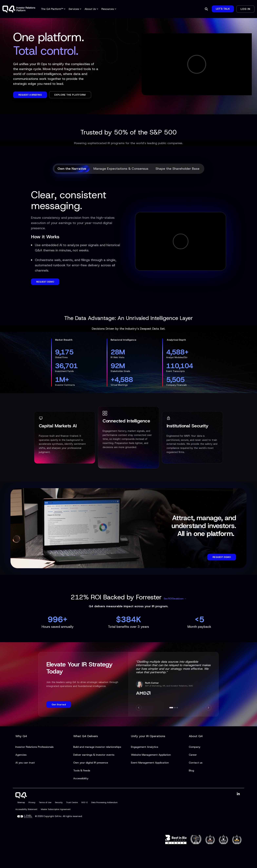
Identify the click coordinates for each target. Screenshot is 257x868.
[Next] (208, 708)
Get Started (59, 705)
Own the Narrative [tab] (72, 169)
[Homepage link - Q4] (21, 796)
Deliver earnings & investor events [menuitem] (94, 755)
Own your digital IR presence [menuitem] (91, 763)
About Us (91, 9)
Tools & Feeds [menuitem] (82, 771)
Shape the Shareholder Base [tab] (178, 169)
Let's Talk (223, 9)
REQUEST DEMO (45, 282)
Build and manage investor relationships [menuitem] (97, 747)
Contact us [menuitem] (196, 763)
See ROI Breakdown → (175, 599)
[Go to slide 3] (177, 708)
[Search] (206, 9)
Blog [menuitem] (191, 771)
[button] (238, 794)
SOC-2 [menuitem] (84, 802)
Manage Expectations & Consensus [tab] (121, 169)
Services (75, 9)
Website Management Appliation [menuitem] (151, 755)
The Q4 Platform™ (53, 9)
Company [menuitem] (195, 747)
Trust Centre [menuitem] (72, 802)
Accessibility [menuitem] (81, 778)
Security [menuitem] (59, 802)
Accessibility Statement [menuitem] (26, 809)
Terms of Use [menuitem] (45, 802)
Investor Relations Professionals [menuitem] (35, 747)
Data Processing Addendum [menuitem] (104, 802)
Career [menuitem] (193, 755)
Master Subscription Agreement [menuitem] (56, 809)
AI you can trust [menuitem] (25, 763)
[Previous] (139, 708)
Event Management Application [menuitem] (150, 763)
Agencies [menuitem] (21, 755)
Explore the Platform (70, 95)
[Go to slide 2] (175, 708)
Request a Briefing (30, 95)
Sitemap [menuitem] (21, 802)
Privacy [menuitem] (32, 802)
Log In (245, 9)
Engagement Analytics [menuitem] (145, 747)
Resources (109, 9)
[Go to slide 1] (171, 708)
